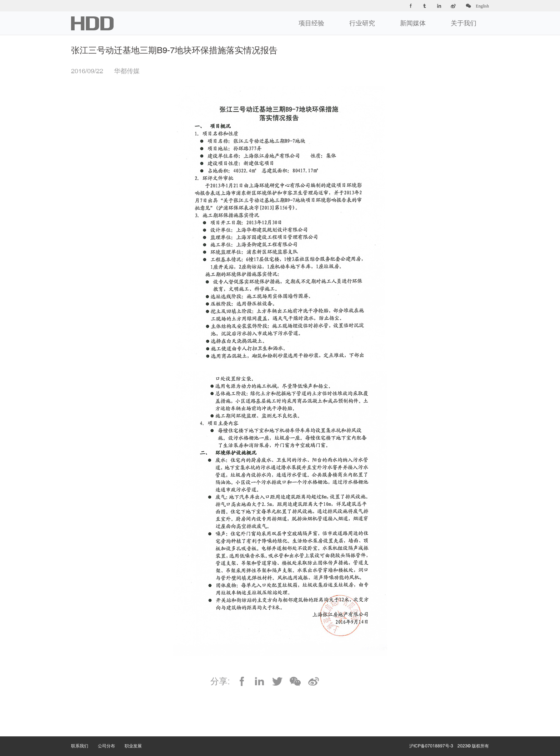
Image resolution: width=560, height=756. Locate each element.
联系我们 (84, 739)
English (482, 6)
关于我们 (464, 23)
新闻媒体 (413, 23)
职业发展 (138, 739)
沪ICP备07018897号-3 (431, 746)
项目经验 (311, 23)
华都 (92, 23)
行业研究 (362, 23)
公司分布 (111, 739)
